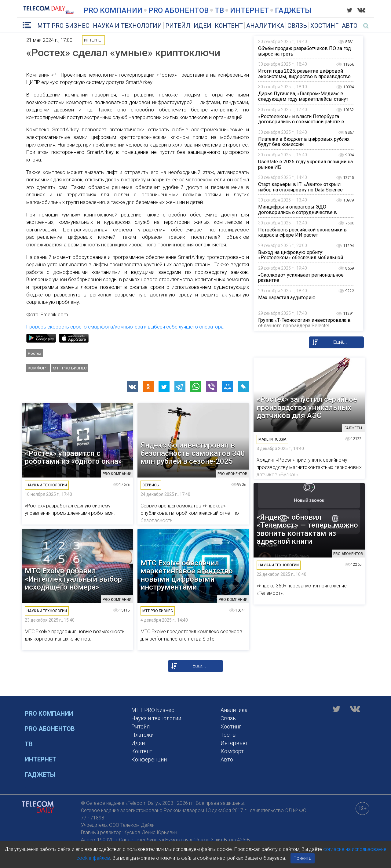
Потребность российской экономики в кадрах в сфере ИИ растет (302, 232)
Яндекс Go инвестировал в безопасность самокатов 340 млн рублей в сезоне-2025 (193, 453)
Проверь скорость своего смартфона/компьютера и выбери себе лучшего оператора (125, 327)
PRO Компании (113, 10)
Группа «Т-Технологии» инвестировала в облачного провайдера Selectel (304, 323)
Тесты (228, 735)
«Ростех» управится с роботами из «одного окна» (73, 458)
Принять (303, 858)
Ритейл (178, 26)
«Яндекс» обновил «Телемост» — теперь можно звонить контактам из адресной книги (307, 529)
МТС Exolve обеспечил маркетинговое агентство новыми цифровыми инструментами (187, 575)
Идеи (203, 26)
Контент (229, 26)
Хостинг (324, 26)
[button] (132, 387)
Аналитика (265, 26)
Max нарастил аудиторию (287, 298)
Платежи (143, 735)
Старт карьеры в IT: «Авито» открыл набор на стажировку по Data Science (300, 187)
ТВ (219, 10)
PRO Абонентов (179, 10)
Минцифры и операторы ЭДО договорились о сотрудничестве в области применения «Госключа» (298, 212)
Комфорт (38, 368)
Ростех (35, 353)
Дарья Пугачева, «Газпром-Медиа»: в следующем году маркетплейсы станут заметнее (303, 99)
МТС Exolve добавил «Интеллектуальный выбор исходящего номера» (73, 579)
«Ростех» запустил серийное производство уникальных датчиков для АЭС (307, 407)
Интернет (249, 10)
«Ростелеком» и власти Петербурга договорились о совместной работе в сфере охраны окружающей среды (301, 122)
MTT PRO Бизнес (63, 26)
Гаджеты (293, 10)
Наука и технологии (127, 26)
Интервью (234, 743)
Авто (350, 26)
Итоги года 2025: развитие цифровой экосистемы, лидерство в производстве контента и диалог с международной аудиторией (304, 79)
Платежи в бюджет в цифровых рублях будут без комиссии (304, 142)
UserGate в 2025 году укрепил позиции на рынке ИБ (305, 164)
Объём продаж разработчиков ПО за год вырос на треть (305, 51)
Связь (297, 26)
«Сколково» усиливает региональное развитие (301, 278)
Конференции (149, 759)
